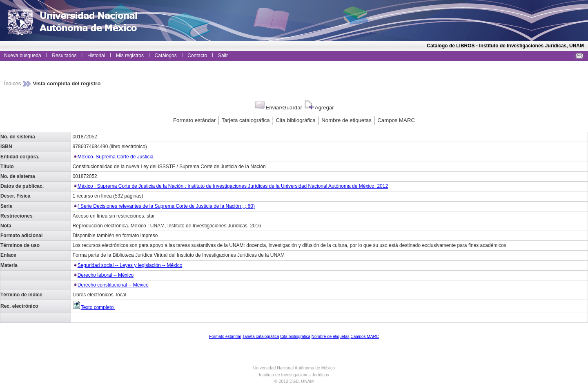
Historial (96, 56)
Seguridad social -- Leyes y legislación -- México (130, 265)
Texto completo (94, 307)
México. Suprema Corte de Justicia (116, 157)
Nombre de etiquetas (346, 120)
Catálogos (166, 56)
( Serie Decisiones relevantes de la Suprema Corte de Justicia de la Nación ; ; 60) (166, 206)
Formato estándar (194, 120)
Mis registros (130, 56)
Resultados (64, 56)
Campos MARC (396, 120)
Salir (223, 56)
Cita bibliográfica (296, 120)
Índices (13, 83)
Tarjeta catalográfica (246, 120)
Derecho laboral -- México (106, 275)
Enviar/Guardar (278, 108)
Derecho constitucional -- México (113, 285)
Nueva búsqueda (23, 56)
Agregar (319, 108)
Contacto (197, 56)
